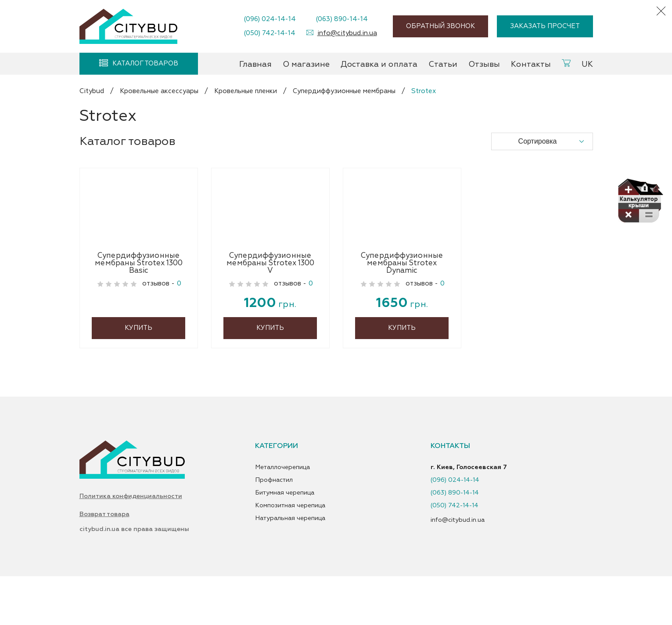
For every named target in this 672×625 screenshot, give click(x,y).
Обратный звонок (440, 26)
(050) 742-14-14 (270, 33)
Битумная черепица (285, 539)
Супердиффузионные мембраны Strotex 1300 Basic (139, 308)
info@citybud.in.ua (347, 33)
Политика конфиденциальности (131, 544)
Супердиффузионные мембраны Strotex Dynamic (402, 308)
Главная (255, 64)
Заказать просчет (545, 26)
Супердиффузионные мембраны (344, 91)
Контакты (531, 64)
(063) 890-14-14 (342, 19)
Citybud (92, 91)
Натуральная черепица (290, 564)
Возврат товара (104, 563)
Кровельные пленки (246, 91)
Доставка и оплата (379, 64)
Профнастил (274, 526)
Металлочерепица (282, 513)
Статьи (443, 64)
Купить (138, 374)
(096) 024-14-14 (270, 19)
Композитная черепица (290, 552)
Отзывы (484, 64)
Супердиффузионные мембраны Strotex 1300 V (270, 308)
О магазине (306, 64)
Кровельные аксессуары (159, 91)
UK (587, 64)
